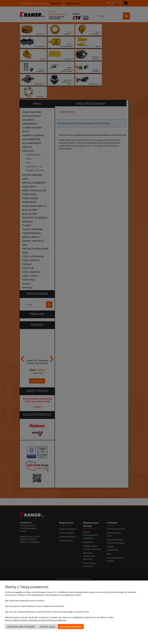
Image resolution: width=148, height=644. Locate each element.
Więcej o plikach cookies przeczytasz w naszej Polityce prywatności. (36, 620)
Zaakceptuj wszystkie (71, 627)
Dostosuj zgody (47, 627)
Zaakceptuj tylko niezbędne (21, 627)
